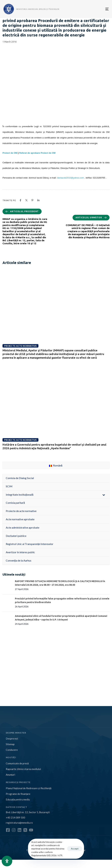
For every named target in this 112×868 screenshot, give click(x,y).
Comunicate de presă (17, 763)
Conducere (12, 750)
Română (56, 465)
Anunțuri (10, 775)
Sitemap (10, 744)
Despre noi (12, 739)
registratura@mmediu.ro (19, 823)
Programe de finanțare (18, 794)
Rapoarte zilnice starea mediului (23, 769)
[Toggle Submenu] (104, 495)
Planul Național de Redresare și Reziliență (29, 788)
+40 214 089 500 (15, 817)
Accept (75, 849)
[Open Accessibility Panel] (7, 861)
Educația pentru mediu (18, 799)
